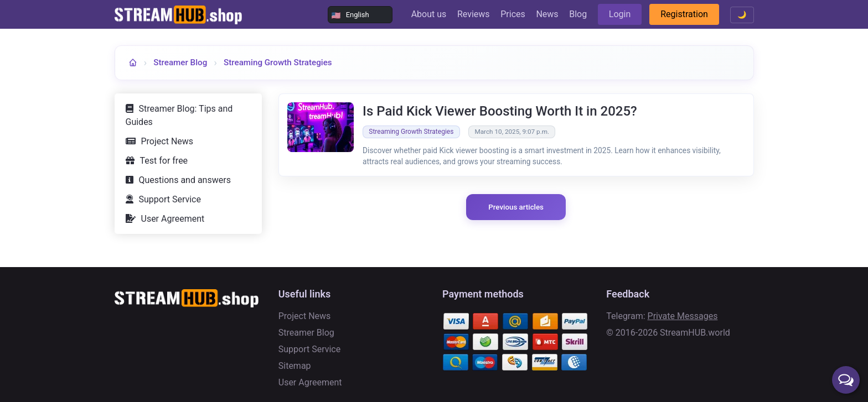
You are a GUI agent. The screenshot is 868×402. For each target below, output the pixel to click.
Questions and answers (185, 180)
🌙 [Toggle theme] (742, 15)
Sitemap (295, 366)
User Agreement (173, 219)
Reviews (474, 14)
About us (429, 14)
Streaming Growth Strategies (278, 62)
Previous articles (516, 207)
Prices (513, 14)
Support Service (170, 199)
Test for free (164, 161)
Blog (578, 14)
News (547, 14)
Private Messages (683, 316)
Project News (167, 141)
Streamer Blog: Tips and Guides (179, 115)
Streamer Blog (180, 62)
